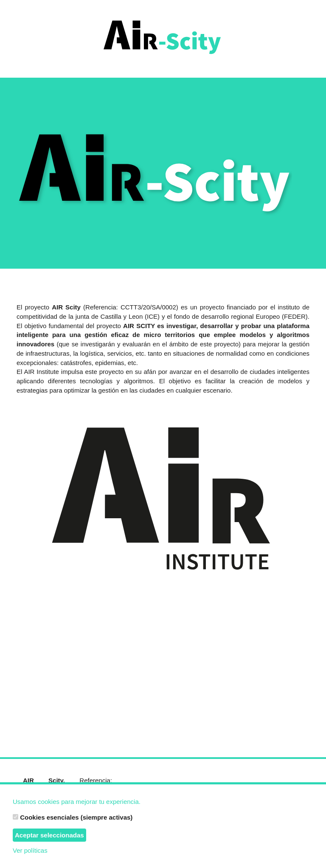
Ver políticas (30, 850)
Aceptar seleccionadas (49, 835)
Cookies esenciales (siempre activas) (73, 817)
